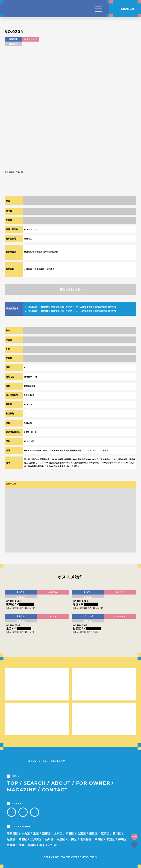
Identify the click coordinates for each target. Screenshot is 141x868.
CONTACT (55, 790)
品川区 (49, 839)
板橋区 (32, 845)
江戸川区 (36, 839)
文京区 (58, 834)
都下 (42, 845)
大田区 (73, 839)
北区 (21, 845)
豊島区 (11, 845)
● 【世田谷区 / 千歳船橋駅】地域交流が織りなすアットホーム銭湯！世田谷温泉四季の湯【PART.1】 (72, 307)
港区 (36, 834)
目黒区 (61, 839)
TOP (13, 783)
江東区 (105, 834)
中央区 (26, 834)
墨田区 (93, 834)
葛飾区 (23, 839)
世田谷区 (86, 839)
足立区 (11, 839)
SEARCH (35, 783)
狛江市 (53, 845)
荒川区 (117, 834)
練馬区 (122, 839)
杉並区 (111, 839)
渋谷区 (70, 834)
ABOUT (61, 783)
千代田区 (12, 834)
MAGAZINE (22, 790)
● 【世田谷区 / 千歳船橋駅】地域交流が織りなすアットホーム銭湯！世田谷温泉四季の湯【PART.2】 (72, 311)
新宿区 (46, 834)
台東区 (82, 834)
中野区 (99, 839)
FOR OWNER (93, 783)
